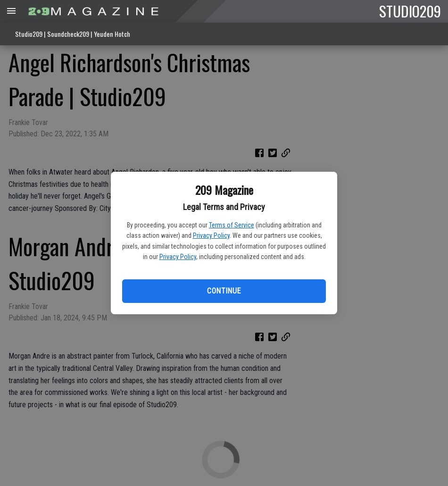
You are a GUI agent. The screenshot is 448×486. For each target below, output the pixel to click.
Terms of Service (232, 225)
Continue (224, 291)
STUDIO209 (410, 11)
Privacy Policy (211, 235)
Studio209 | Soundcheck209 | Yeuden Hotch (73, 34)
